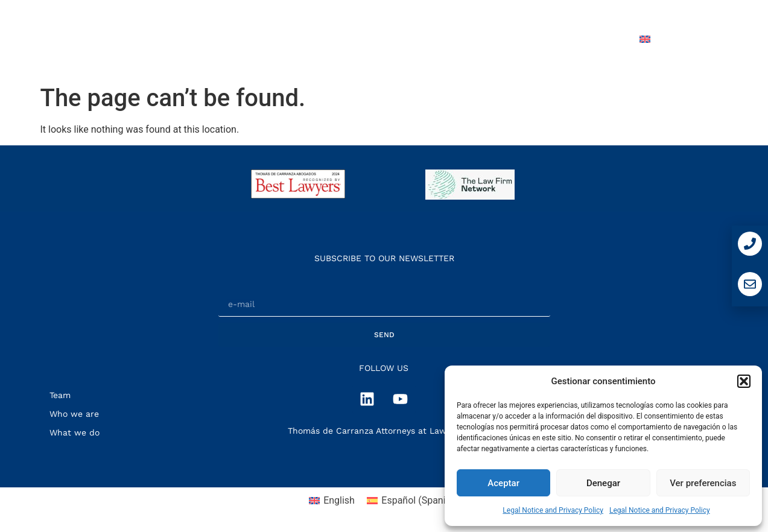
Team (459, 39)
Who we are (313, 39)
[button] (744, 381)
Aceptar (503, 483)
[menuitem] (672, 39)
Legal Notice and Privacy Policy (553, 510)
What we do (394, 39)
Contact (596, 39)
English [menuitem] (339, 500)
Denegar (603, 483)
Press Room (525, 39)
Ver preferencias (703, 483)
